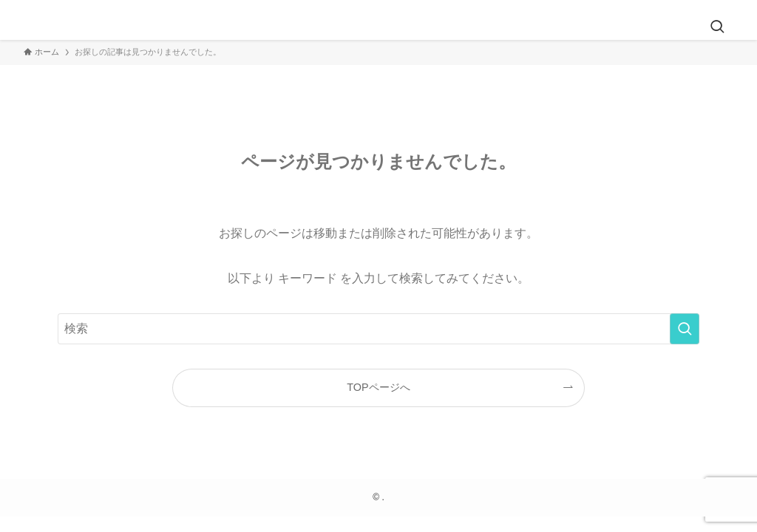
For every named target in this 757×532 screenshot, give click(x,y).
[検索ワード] (378, 329)
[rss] (724, 8)
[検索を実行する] (685, 329)
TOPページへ (378, 387)
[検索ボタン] (717, 28)
